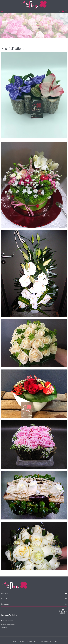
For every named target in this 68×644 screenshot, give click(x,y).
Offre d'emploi (5, 631)
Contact (55, 641)
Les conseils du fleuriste (7, 621)
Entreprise (40, 641)
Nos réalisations (48, 641)
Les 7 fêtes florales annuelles (8, 624)
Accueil (37, 25)
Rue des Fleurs (21, 641)
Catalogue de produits (31, 641)
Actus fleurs (4, 628)
